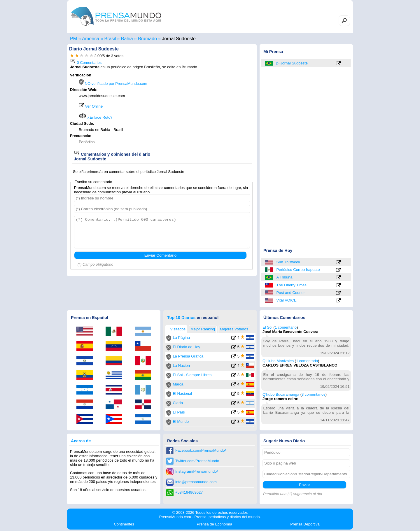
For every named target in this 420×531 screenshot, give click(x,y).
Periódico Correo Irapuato (298, 270)
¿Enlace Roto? (96, 117)
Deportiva (305, 524)
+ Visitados (176, 329)
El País (179, 412)
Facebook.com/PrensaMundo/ (201, 450)
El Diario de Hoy (186, 347)
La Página (181, 338)
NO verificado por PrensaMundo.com (113, 84)
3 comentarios (314, 394)
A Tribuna (285, 277)
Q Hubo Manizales (278, 361)
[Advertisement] (205, 110)
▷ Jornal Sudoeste (292, 63)
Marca (178, 384)
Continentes (124, 524)
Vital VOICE (287, 300)
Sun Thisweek (288, 262)
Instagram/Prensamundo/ (197, 471)
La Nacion (181, 366)
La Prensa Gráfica (188, 356)
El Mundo (181, 422)
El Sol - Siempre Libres (192, 375)
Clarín (178, 403)
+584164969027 (189, 492)
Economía (215, 524)
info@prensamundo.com (196, 482)
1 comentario (286, 327)
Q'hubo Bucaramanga (281, 394)
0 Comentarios (86, 63)
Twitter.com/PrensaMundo (197, 461)
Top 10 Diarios (181, 318)
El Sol (267, 327)
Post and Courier (291, 293)
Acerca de (81, 441)
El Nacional (182, 394)
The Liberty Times (292, 285)
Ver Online (91, 106)
